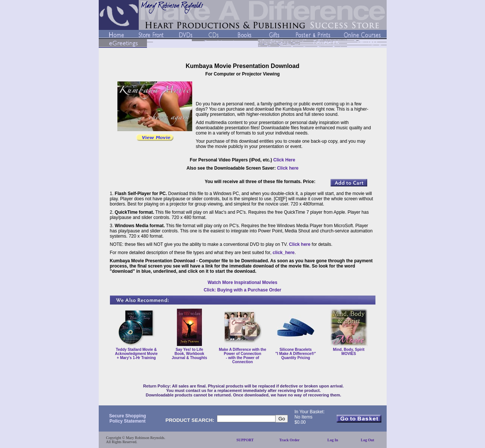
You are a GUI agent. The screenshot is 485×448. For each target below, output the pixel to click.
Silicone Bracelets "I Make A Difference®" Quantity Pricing (295, 354)
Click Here (284, 160)
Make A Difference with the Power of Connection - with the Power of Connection (242, 356)
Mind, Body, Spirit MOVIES (349, 352)
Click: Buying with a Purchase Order (242, 290)
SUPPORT (245, 440)
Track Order (290, 440)
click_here (284, 253)
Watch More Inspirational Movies (242, 282)
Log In (333, 440)
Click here (288, 168)
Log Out (368, 440)
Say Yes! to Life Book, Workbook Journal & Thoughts (189, 354)
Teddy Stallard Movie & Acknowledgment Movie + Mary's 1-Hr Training (136, 354)
